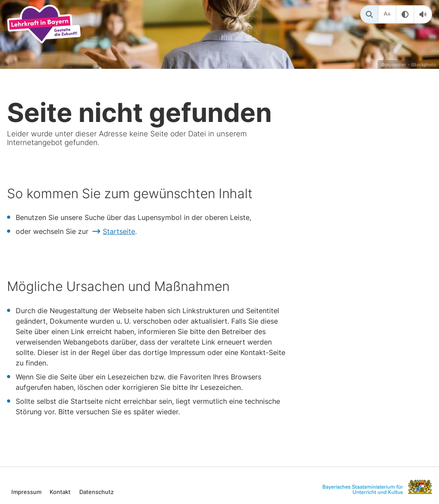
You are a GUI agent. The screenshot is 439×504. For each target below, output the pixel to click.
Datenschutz (96, 492)
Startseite (119, 231)
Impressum (26, 492)
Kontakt (60, 492)
